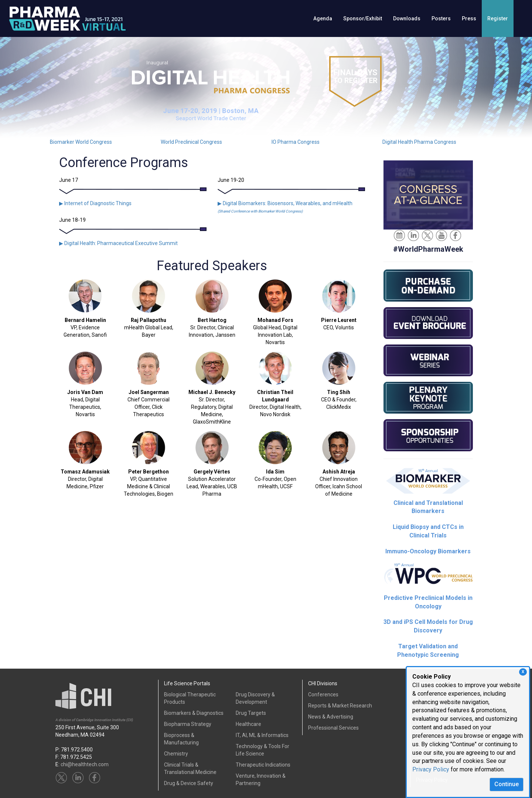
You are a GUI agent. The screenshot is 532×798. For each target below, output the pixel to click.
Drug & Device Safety (189, 783)
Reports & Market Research (340, 706)
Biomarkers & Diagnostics (194, 713)
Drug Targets (251, 713)
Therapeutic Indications (263, 765)
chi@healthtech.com (85, 764)
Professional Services (333, 728)
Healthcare (248, 724)
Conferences (323, 695)
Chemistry (176, 754)
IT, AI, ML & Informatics (262, 735)
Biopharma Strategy (188, 724)
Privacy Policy (431, 769)
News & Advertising (331, 717)
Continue (507, 784)
